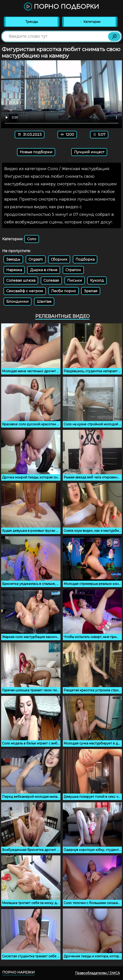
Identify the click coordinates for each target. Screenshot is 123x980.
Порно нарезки (18, 972)
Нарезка (14, 270)
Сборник (59, 259)
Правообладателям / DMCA (97, 973)
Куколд (97, 280)
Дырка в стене (44, 270)
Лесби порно (64, 291)
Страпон (73, 270)
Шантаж (44, 302)
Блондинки (17, 302)
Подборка (85, 259)
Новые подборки (36, 152)
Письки (75, 280)
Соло (32, 239)
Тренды (32, 22)
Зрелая (91, 291)
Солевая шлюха (21, 280)
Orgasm (36, 259)
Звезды (13, 259)
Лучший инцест (89, 152)
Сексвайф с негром (25, 291)
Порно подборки (61, 7)
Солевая (51, 280)
